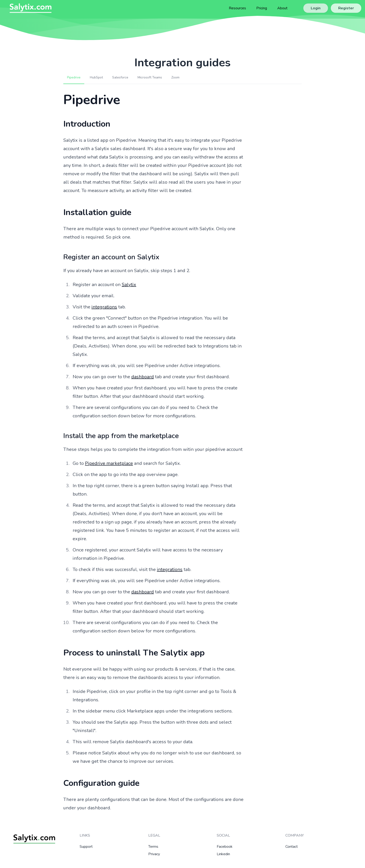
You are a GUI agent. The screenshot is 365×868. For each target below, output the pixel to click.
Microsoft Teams (150, 77)
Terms (153, 847)
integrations (104, 307)
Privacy (154, 854)
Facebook (225, 847)
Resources (237, 8)
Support (86, 847)
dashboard (143, 377)
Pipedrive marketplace (109, 463)
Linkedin (223, 854)
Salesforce (120, 77)
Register (346, 8)
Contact (292, 847)
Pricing (262, 8)
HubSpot (96, 77)
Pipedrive (74, 77)
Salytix (129, 285)
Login (316, 8)
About (282, 8)
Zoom (175, 77)
